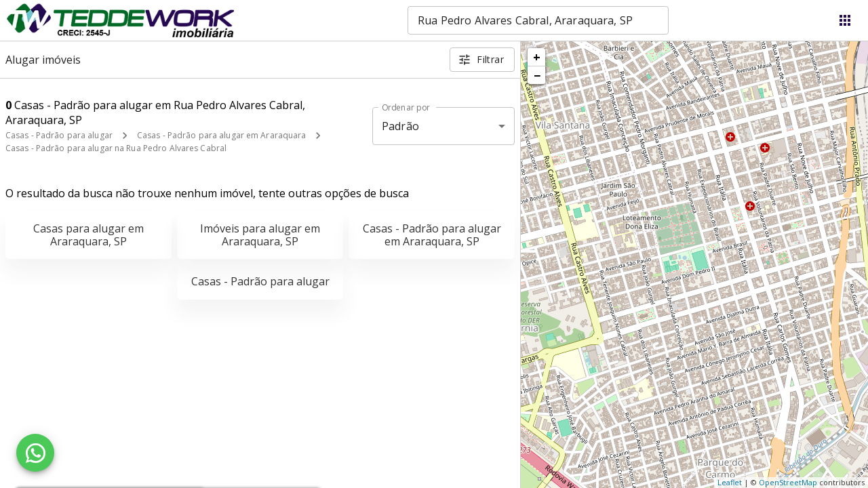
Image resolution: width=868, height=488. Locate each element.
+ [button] (537, 57)
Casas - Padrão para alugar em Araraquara (222, 135)
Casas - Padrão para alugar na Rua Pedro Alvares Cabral (116, 148)
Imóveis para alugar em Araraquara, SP (260, 235)
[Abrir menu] (845, 20)
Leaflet (730, 482)
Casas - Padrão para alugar (59, 135)
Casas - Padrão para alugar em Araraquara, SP (432, 235)
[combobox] (538, 20)
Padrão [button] (400, 126)
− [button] (537, 75)
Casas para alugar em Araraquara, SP (88, 235)
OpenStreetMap (788, 482)
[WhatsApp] (35, 453)
